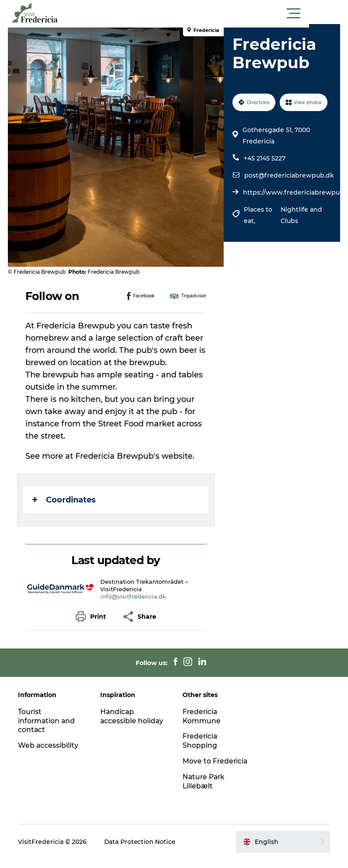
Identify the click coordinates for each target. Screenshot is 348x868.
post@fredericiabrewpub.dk (289, 175)
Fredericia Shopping (201, 741)
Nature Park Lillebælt (205, 791)
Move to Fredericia (201, 766)
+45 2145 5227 (265, 158)
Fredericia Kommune (202, 716)
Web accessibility (50, 745)
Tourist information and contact (48, 721)
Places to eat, (258, 215)
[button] (213, 14)
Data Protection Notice (142, 851)
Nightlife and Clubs (301, 215)
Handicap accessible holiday (133, 716)
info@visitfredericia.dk (134, 596)
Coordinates (65, 500)
